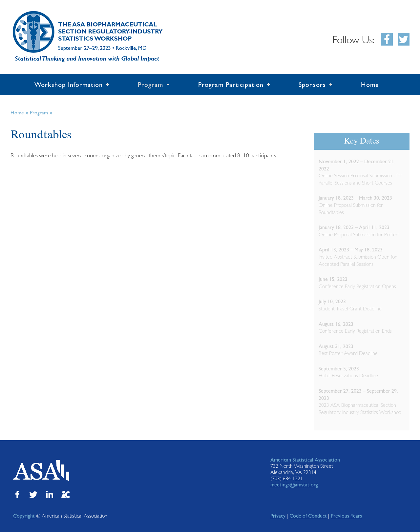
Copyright (24, 516)
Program (150, 85)
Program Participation (231, 85)
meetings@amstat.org (294, 485)
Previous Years (346, 516)
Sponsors (312, 85)
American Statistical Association (305, 460)
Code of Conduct (308, 516)
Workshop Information (69, 85)
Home (370, 85)
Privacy (278, 516)
